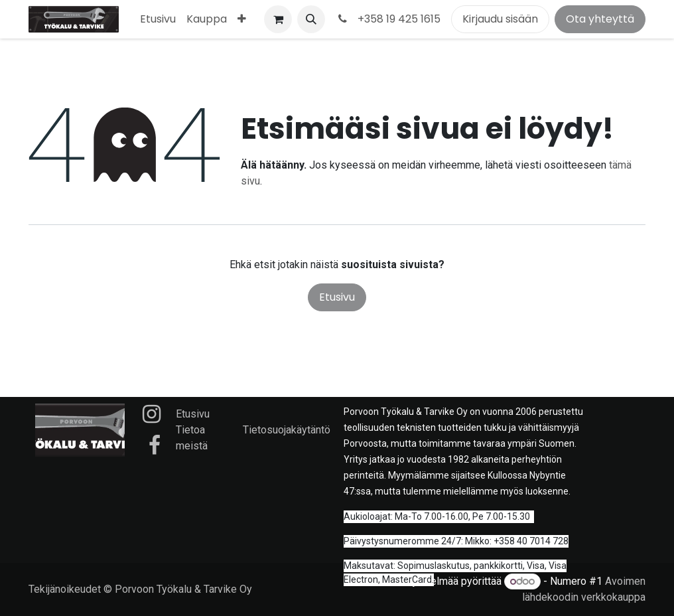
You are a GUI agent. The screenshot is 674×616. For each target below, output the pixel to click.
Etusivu (337, 297)
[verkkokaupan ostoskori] (278, 19)
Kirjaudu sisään (500, 19)
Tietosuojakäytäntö (287, 430)
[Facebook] (155, 445)
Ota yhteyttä (600, 19)
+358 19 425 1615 (388, 19)
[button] (311, 19)
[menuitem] (158, 19)
